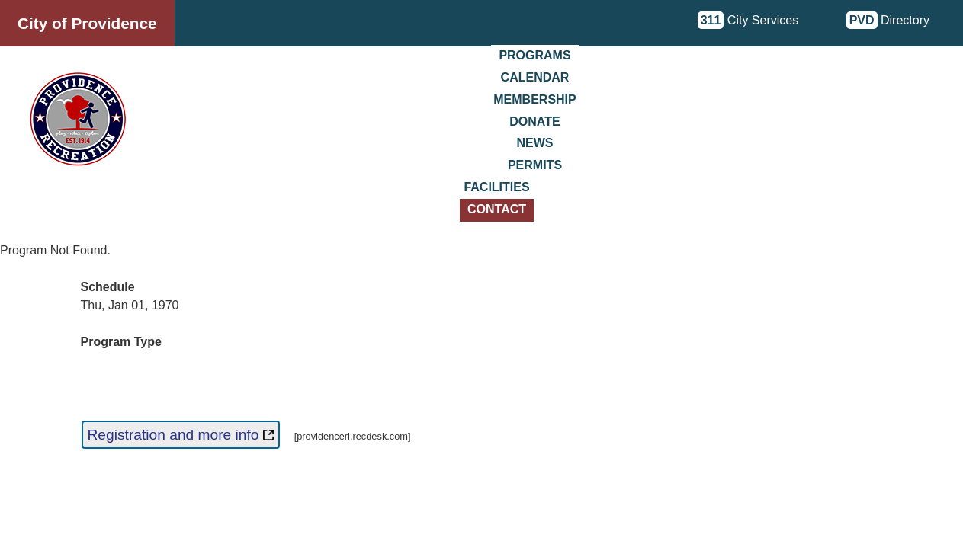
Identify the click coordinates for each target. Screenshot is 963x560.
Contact (497, 209)
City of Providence (87, 23)
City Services (748, 20)
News (535, 143)
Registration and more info (181, 435)
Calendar (535, 77)
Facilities (496, 187)
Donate (534, 122)
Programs (534, 55)
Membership (534, 99)
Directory (888, 20)
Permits (535, 165)
